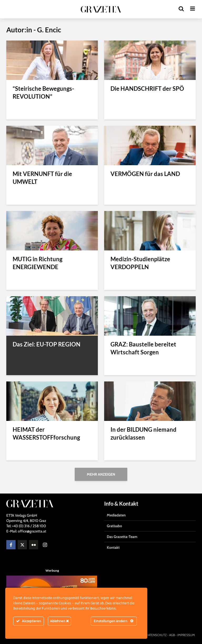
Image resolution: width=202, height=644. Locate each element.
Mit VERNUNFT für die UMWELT (42, 178)
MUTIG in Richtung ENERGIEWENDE (37, 263)
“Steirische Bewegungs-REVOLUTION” (43, 92)
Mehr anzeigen (101, 474)
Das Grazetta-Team (122, 537)
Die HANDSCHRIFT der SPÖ (147, 89)
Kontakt (113, 547)
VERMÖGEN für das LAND (145, 174)
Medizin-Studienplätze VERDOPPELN (140, 263)
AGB (172, 635)
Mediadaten (116, 515)
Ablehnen (59, 621)
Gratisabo (114, 526)
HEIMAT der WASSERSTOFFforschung (46, 433)
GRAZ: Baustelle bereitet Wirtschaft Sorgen (143, 348)
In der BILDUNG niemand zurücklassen (143, 433)
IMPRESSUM (186, 635)
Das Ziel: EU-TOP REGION (47, 344)
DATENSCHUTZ (156, 635)
